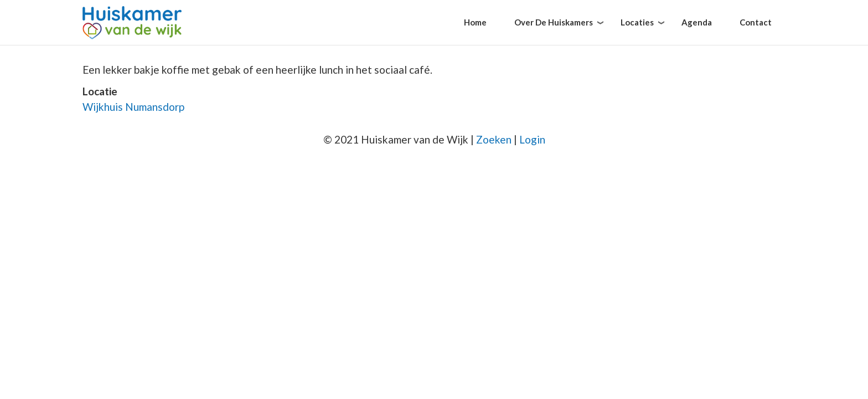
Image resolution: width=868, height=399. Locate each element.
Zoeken (494, 139)
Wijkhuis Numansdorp (133, 107)
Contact (756, 22)
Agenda (697, 22)
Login (532, 139)
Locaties (637, 22)
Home (475, 22)
